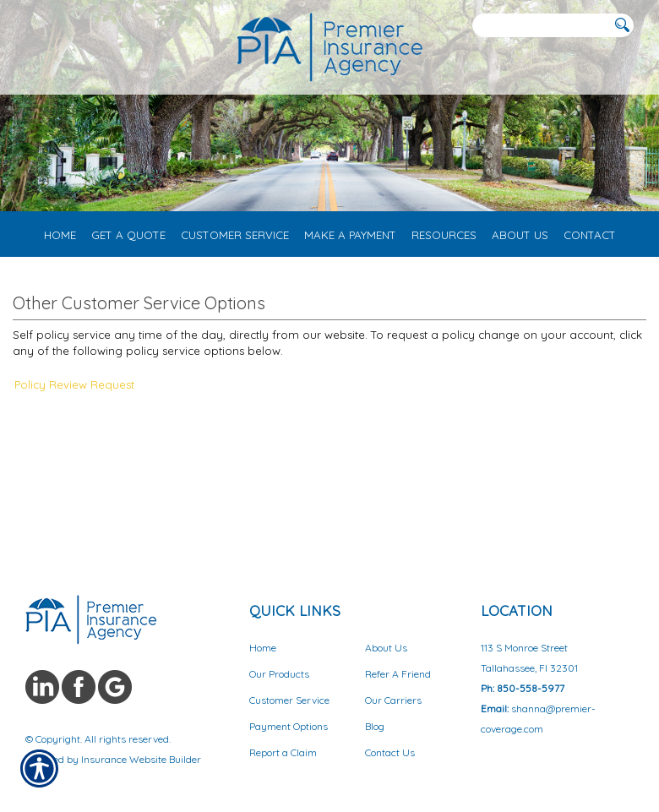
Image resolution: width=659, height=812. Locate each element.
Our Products (279, 674)
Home (263, 648)
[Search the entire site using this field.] (541, 26)
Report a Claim (283, 752)
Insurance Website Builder (141, 759)
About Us (386, 648)
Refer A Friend (398, 674)
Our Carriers (393, 700)
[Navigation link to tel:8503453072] (28, 25)
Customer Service (289, 700)
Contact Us (390, 752)
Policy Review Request (74, 384)
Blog (375, 726)
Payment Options (289, 726)
